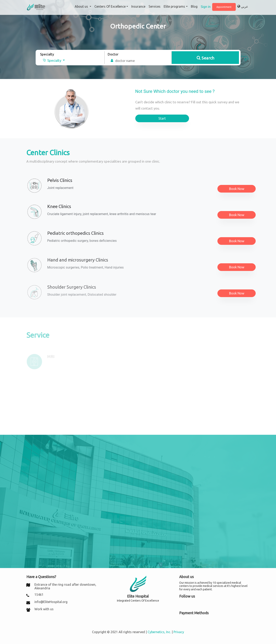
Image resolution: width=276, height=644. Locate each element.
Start (162, 118)
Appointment (224, 7)
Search (205, 58)
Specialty (47, 54)
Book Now (237, 189)
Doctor (113, 54)
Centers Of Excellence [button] (110, 6)
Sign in (206, 7)
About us (82, 6)
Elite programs (174, 6)
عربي (243, 6)
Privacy (179, 632)
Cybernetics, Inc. (159, 632)
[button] (52, 60)
